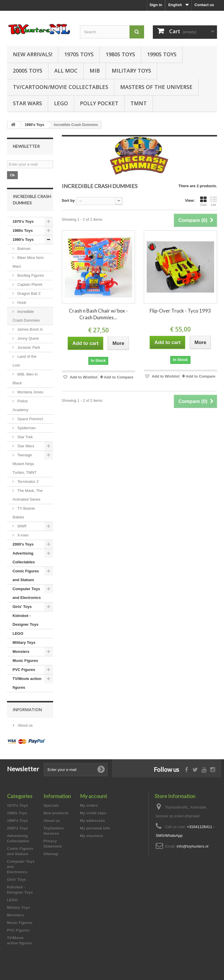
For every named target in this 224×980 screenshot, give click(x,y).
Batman (23, 249)
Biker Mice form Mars (28, 262)
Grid (203, 201)
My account (93, 796)
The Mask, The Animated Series (28, 495)
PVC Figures (24, 670)
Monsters (21, 652)
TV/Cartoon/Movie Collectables (61, 87)
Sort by (68, 200)
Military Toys (131, 71)
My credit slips (93, 813)
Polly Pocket (99, 103)
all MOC (66, 71)
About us (25, 725)
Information (27, 710)
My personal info (95, 828)
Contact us (204, 5)
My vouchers (91, 836)
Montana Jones (30, 392)
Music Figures (25, 661)
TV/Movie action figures (27, 683)
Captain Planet (29, 284)
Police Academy (20, 405)
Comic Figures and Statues (26, 575)
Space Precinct (30, 419)
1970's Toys (23, 221)
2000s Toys (28, 71)
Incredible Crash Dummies (26, 316)
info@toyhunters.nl (193, 846)
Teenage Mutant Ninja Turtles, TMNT (24, 464)
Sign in (156, 5)
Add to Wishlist (83, 377)
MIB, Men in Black (25, 379)
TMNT (139, 103)
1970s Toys (79, 54)
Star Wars (27, 103)
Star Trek (24, 437)
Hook (21, 303)
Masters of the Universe (156, 87)
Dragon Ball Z (28, 293)
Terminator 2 (27, 482)
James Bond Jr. (30, 329)
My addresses (92, 821)
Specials (51, 805)
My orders (89, 805)
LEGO (61, 103)
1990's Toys (23, 240)
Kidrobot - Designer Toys (26, 620)
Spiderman (26, 428)
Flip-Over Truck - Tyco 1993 (180, 311)
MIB (95, 71)
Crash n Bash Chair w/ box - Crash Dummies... (98, 314)
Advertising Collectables (24, 558)
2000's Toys (23, 544)
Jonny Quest (28, 338)
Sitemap (51, 854)
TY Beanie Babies (24, 513)
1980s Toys (120, 54)
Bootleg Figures (30, 275)
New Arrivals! (33, 54)
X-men (22, 535)
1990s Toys (162, 54)
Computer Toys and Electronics (27, 593)
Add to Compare (119, 377)
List (213, 201)
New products (56, 813)
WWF (22, 526)
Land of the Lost (24, 361)
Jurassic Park (28, 347)
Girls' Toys (22, 607)
